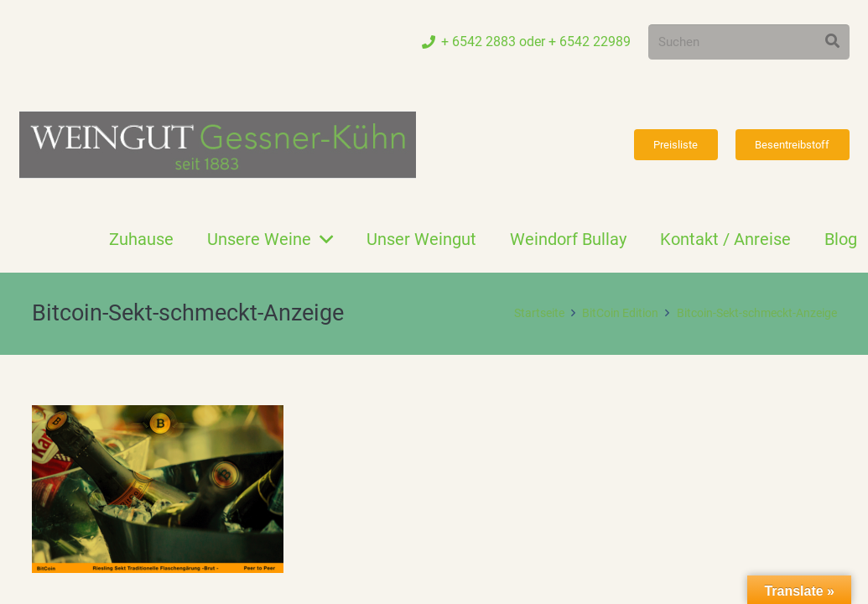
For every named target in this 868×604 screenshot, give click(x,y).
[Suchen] (749, 42)
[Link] (218, 145)
